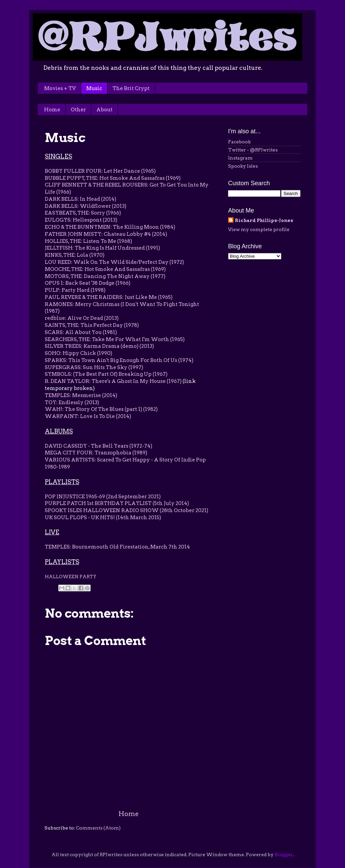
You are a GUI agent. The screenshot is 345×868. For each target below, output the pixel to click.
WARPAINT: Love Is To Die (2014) (88, 416)
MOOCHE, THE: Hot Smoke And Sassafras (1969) (105, 269)
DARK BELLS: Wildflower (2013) (86, 206)
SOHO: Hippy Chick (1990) (79, 353)
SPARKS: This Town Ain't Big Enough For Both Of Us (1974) (119, 360)
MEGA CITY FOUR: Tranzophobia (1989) (96, 453)
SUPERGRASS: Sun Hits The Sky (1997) (94, 367)
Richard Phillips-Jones (264, 220)
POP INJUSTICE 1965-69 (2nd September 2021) (103, 497)
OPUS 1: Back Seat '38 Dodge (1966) (88, 283)
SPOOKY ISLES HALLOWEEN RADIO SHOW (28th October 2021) (127, 510)
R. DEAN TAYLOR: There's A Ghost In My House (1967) (113, 381)
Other (78, 110)
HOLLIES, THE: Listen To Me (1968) (88, 241)
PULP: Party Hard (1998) (75, 290)
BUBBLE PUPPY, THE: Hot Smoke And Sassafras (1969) (113, 178)
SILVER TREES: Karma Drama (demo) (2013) (99, 346)
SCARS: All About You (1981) (81, 332)
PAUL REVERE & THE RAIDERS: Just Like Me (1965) (109, 297)
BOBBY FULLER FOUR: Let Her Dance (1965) (100, 171)
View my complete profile (259, 229)
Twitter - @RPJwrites (253, 150)
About (104, 110)
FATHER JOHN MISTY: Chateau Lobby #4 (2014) (106, 234)
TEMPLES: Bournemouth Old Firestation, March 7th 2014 (117, 547)
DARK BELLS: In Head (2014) (81, 199)
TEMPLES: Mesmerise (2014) (81, 395)
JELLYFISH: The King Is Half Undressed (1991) (102, 248)
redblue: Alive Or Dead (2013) (82, 318)
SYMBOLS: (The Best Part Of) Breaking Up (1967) (106, 374)
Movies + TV (60, 88)
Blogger (284, 855)
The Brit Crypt (131, 88)
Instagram (240, 158)
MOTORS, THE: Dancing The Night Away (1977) (105, 276)
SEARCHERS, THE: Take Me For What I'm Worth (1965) (115, 339)
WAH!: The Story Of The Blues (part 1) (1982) (102, 409)
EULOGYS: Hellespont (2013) (81, 220)
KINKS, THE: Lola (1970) (75, 255)
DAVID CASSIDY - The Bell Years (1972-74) (99, 446)
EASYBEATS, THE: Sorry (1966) (83, 213)
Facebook (239, 142)
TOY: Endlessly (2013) (72, 402)
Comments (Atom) (98, 828)
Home (52, 110)
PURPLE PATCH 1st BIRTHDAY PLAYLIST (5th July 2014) (117, 503)
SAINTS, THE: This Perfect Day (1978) (92, 325)
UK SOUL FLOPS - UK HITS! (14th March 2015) (103, 517)
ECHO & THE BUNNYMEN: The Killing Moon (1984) (111, 227)
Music (94, 88)
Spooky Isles (243, 166)
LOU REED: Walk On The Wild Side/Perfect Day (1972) (114, 262)
